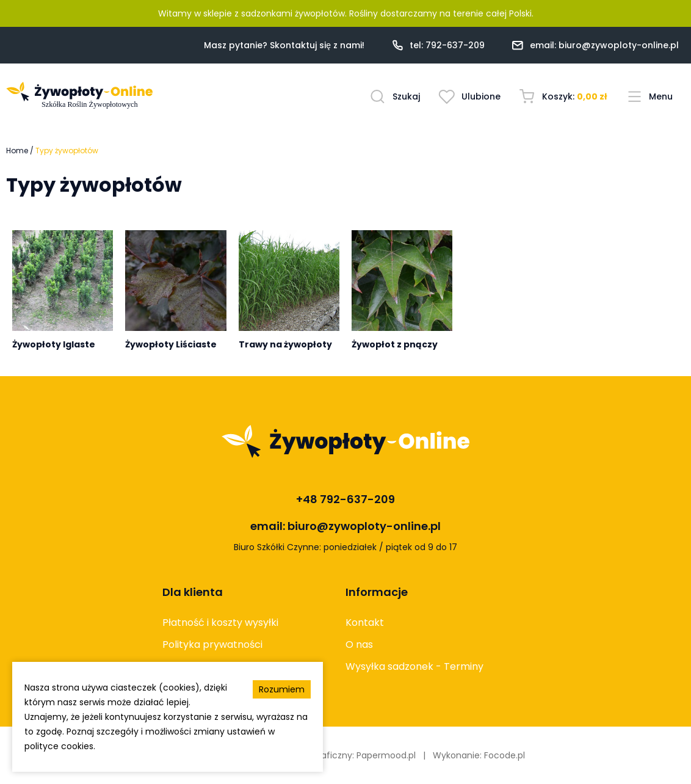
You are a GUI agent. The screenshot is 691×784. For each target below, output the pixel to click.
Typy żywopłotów (67, 151)
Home (17, 151)
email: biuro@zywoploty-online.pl (604, 45)
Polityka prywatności (212, 644)
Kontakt (365, 622)
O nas (359, 644)
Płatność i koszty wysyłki (220, 622)
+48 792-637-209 (345, 499)
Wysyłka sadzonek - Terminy (414, 666)
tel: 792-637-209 (447, 45)
